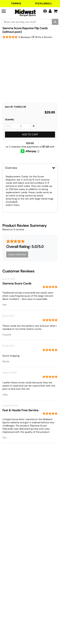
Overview (11, 168)
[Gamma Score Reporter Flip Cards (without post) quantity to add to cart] (21, 126)
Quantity (10, 119)
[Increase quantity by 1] (34, 126)
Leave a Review (17, 254)
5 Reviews (24, 37)
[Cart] (56, 11)
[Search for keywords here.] (27, 22)
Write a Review (42, 37)
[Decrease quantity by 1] (8, 126)
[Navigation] (6, 11)
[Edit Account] (50, 11)
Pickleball (44, 3)
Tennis (16, 3)
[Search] (55, 22)
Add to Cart (30, 134)
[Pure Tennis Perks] (45, 11)
